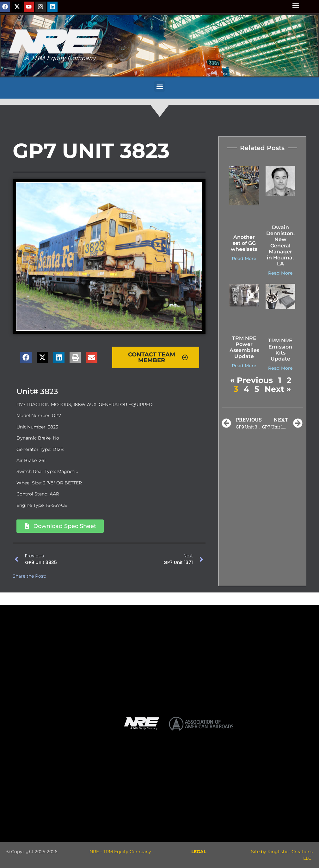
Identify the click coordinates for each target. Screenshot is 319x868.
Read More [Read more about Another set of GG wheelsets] (244, 258)
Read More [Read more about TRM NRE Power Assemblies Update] (244, 366)
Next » (278, 389)
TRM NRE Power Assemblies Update (244, 347)
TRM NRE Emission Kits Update (280, 350)
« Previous (252, 380)
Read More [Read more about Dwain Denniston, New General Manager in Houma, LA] (280, 273)
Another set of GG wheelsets (244, 243)
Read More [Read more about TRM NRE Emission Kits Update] (280, 368)
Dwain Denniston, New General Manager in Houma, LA (280, 246)
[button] (296, 5)
